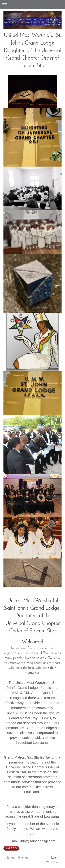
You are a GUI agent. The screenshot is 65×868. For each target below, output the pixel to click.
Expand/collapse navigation (32, 5)
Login (55, 858)
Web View (52, 862)
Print (12, 858)
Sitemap (23, 858)
